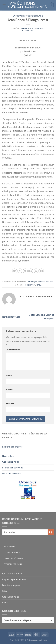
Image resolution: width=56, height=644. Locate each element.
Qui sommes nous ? (12, 573)
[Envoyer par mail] (31, 271)
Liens (5, 602)
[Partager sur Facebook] (20, 271)
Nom (9, 376)
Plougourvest (30, 285)
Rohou (38, 285)
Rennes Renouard (11, 317)
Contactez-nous (11, 462)
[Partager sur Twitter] (25, 271)
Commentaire (13, 350)
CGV (5, 591)
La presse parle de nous (14, 579)
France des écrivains (13, 467)
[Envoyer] (51, 532)
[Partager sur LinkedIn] (41, 271)
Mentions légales (11, 585)
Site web (10, 404)
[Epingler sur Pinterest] (36, 271)
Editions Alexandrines (33, 29)
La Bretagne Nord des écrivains (28, 16)
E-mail (10, 390)
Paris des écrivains (12, 473)
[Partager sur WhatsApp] (15, 271)
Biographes (8, 456)
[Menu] (4, 5)
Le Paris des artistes (12, 447)
